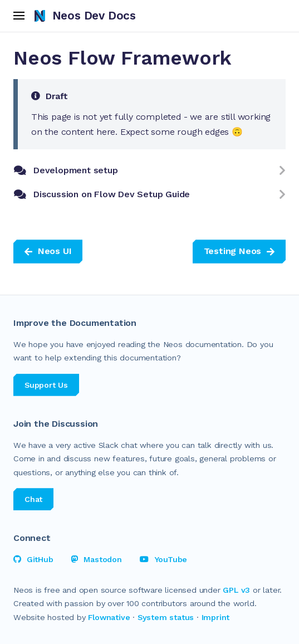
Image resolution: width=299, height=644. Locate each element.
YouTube (163, 559)
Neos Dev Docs (85, 16)
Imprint (216, 617)
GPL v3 (236, 590)
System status (166, 617)
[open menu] (19, 16)
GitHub (33, 559)
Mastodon (97, 559)
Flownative (109, 617)
